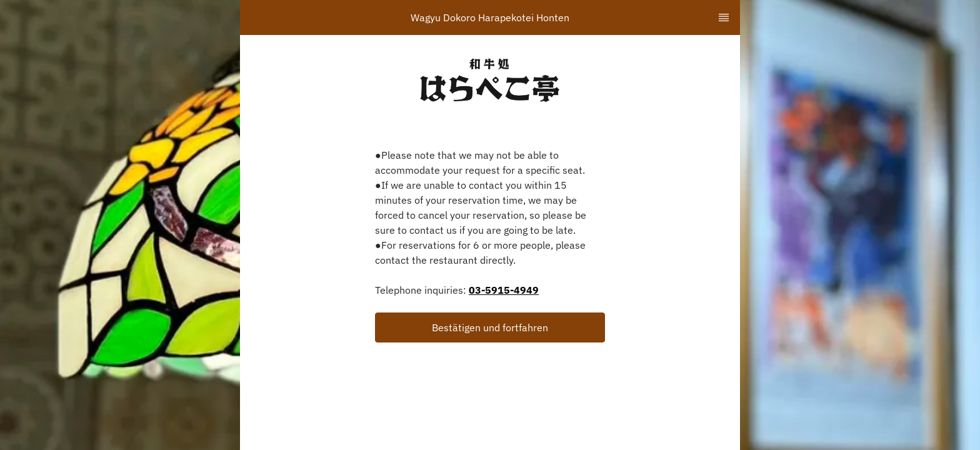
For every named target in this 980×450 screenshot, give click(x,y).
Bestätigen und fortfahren (490, 327)
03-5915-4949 (504, 290)
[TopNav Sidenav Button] (724, 17)
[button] (490, 327)
